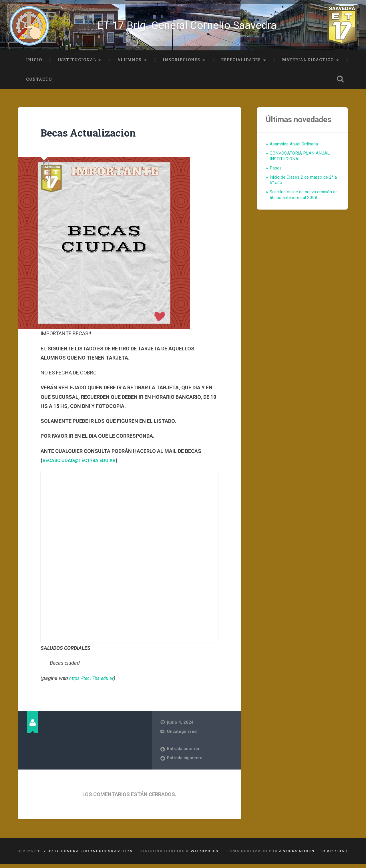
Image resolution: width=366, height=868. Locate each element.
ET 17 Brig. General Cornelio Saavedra (187, 27)
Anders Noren (297, 855)
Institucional (77, 63)
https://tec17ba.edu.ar (94, 681)
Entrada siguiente (185, 762)
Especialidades (241, 63)
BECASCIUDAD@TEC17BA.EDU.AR (83, 464)
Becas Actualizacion (96, 136)
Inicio (34, 63)
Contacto (39, 83)
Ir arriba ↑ (334, 855)
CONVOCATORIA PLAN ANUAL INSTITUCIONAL (300, 159)
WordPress (204, 855)
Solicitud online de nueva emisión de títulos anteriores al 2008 (304, 198)
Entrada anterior (183, 753)
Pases (276, 171)
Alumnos (129, 63)
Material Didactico (308, 63)
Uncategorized (182, 735)
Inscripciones (181, 63)
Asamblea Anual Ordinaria (294, 148)
